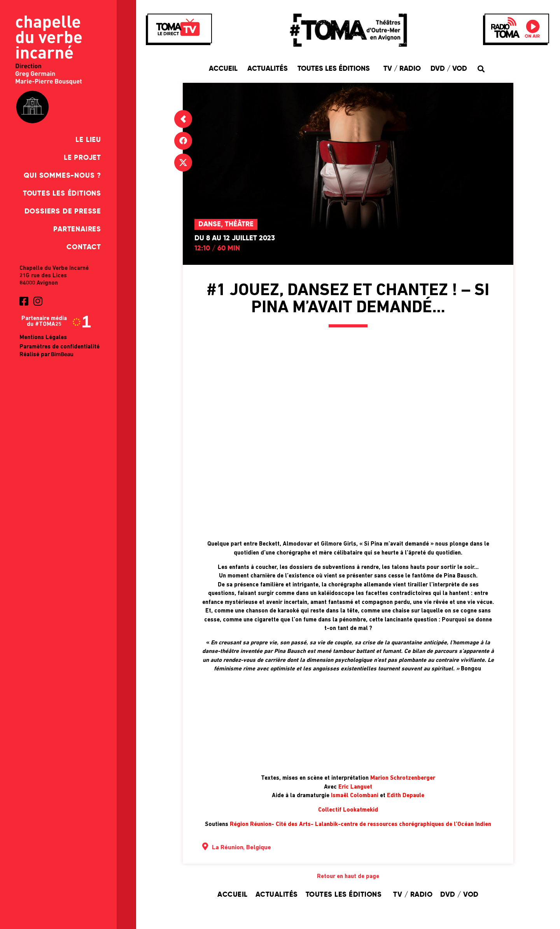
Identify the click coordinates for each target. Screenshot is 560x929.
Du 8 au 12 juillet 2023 (235, 238)
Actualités (268, 69)
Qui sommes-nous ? (62, 176)
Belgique (259, 848)
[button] (481, 69)
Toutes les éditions (62, 194)
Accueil (223, 69)
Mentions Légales (43, 338)
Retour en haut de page (348, 877)
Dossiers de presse (63, 212)
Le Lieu (88, 140)
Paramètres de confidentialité (59, 347)
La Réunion (228, 848)
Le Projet (82, 158)
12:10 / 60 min (217, 248)
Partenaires (77, 229)
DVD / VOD (449, 69)
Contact (84, 247)
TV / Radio (402, 69)
